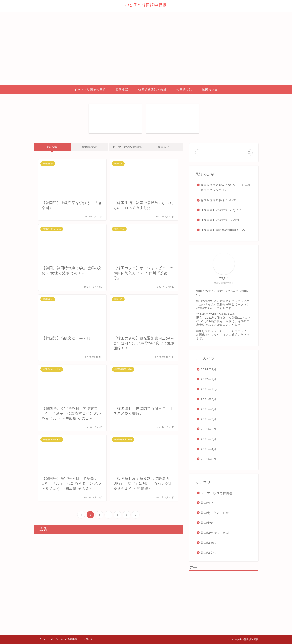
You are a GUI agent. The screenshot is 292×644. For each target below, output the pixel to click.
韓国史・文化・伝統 (215, 513)
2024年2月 (209, 369)
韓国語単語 (209, 543)
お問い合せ (89, 639)
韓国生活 (122, 90)
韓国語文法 (184, 90)
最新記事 (52, 147)
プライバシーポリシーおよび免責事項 (57, 639)
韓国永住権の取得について (218, 200)
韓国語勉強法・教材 (152, 90)
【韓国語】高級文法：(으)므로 (221, 210)
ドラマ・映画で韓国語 (90, 90)
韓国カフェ (210, 90)
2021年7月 (209, 419)
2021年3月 (209, 459)
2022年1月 (209, 379)
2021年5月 (209, 439)
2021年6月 (209, 429)
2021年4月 (209, 449)
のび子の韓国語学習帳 (146, 5)
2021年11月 (209, 389)
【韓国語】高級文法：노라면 (220, 220)
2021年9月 (209, 399)
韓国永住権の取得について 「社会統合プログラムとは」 (226, 188)
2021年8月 (209, 409)
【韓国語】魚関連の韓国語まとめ (223, 230)
